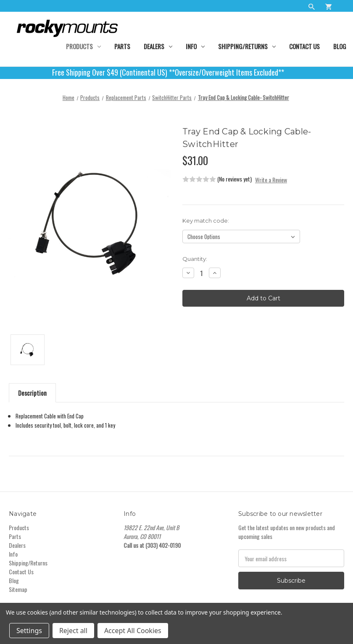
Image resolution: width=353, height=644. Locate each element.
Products (83, 46)
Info (195, 46)
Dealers (158, 46)
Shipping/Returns (247, 46)
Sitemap (18, 589)
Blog (340, 46)
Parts (122, 46)
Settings (29, 631)
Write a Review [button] (271, 180)
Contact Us (304, 46)
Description (32, 393)
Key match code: (206, 221)
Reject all (73, 631)
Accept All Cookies (133, 631)
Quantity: (195, 259)
